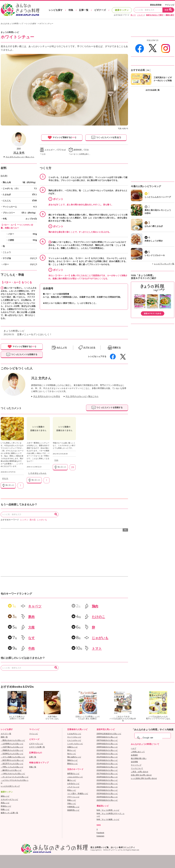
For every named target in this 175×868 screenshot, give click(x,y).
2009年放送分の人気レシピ (107, 747)
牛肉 (31, 648)
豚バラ (133, 15)
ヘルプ (133, 748)
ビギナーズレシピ (36, 744)
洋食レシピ (72, 804)
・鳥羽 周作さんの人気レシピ (12, 760)
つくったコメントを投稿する (22, 355)
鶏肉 (95, 606)
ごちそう (140, 15)
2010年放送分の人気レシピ (107, 750)
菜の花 (33, 520)
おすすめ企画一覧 (153, 90)
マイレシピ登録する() (62, 138)
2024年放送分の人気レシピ (107, 797)
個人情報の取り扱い (139, 758)
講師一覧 (4, 737)
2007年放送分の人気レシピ (107, 740)
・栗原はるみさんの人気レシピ (13, 740)
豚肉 (31, 617)
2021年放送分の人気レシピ (107, 787)
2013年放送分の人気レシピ (107, 760)
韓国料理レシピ (73, 810)
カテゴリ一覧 (6, 734)
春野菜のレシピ (73, 774)
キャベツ (35, 606)
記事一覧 (84, 10)
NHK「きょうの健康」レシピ (108, 819)
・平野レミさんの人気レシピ (12, 767)
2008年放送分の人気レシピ (107, 744)
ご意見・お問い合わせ (140, 772)
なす (32, 638)
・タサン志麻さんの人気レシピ (13, 757)
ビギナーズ (100, 10)
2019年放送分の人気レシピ (107, 780)
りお (56, 460)
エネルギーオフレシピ (9, 799)
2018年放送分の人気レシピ (107, 777)
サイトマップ (136, 765)
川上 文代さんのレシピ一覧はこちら (82, 396)
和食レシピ (72, 800)
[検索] (152, 738)
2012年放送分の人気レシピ (107, 757)
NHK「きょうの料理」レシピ (108, 810)
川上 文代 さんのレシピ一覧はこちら (20, 157)
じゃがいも (42, 520)
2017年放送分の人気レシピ (107, 774)
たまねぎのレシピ (74, 734)
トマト (97, 648)
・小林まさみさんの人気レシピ (13, 774)
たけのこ (98, 617)
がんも (5, 478)
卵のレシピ (72, 750)
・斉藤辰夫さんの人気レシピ (12, 750)
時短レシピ (72, 790)
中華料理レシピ (73, 807)
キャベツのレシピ (74, 737)
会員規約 (134, 755)
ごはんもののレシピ (75, 777)
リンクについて (137, 768)
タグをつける (89, 348)
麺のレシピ (72, 780)
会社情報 (134, 762)
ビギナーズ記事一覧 (37, 747)
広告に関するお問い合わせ (141, 775)
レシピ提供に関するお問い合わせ (144, 778)
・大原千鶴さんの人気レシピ (12, 747)
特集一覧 (33, 767)
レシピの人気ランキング (10, 786)
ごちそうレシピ (73, 787)
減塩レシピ (5, 796)
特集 (71, 10)
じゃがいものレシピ (75, 744)
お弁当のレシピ (73, 784)
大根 (31, 627)
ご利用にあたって (138, 752)
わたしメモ (62, 348)
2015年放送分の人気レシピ (107, 767)
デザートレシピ (73, 797)
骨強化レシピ (6, 806)
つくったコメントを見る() (106, 138)
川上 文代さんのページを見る (47, 396)
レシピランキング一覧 (164, 264)
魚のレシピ (72, 754)
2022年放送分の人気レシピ (107, 790)
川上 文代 (19, 153)
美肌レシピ (5, 803)
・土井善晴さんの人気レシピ (12, 744)
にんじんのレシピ (74, 740)
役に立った (8, 485)
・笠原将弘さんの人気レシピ (12, 754)
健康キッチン (122, 10)
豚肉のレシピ (72, 764)
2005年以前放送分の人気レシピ (109, 734)
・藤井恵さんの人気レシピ (11, 770)
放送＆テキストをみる (153, 313)
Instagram (100, 836)
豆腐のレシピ (72, 747)
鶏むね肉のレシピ (74, 757)
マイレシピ (170, 5)
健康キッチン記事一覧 (9, 813)
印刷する (117, 348)
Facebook (100, 833)
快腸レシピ (5, 809)
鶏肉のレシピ (72, 760)
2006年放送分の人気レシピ (107, 737)
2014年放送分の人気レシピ (107, 764)
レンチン (24, 520)
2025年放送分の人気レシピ (107, 800)
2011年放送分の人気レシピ (107, 754)
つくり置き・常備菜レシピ (78, 794)
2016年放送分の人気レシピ (107, 770)
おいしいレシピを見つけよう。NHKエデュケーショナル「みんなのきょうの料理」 (20, 10)
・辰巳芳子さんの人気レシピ (12, 764)
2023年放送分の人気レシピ (107, 794)
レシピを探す (56, 10)
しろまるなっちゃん (37, 473)
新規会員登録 (156, 5)
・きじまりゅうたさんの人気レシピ (15, 777)
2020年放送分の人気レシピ (107, 784)
